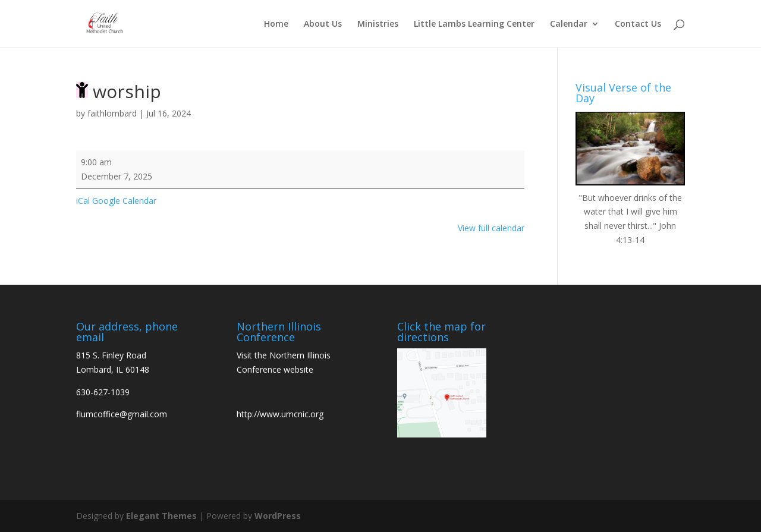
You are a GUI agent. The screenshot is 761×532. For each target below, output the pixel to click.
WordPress (278, 516)
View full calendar (491, 228)
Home (276, 24)
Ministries (378, 24)
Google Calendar (124, 201)
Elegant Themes (161, 516)
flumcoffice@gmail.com (122, 414)
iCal (83, 201)
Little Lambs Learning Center (474, 24)
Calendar (569, 24)
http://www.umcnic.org (280, 414)
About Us (323, 24)
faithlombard (112, 113)
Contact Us (638, 24)
